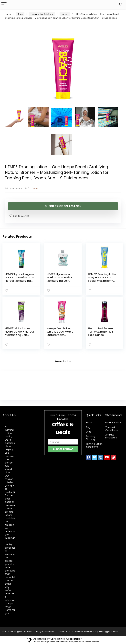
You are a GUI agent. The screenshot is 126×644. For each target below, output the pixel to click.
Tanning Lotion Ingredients (94, 445)
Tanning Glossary (90, 438)
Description (63, 361)
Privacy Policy (113, 423)
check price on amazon (63, 206)
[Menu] (4, 5)
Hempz (65, 14)
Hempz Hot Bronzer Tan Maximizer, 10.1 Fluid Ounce (101, 332)
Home (8, 14)
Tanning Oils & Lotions (42, 14)
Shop (20, 14)
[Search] (121, 5)
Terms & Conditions (111, 429)
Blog (88, 427)
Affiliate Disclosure (111, 436)
